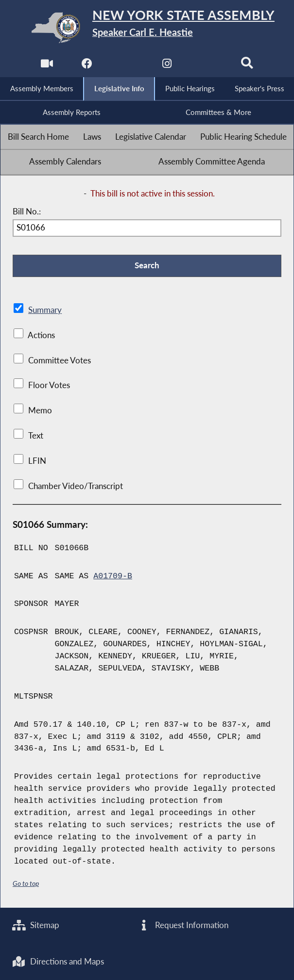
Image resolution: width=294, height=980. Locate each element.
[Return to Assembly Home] (147, 28)
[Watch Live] (47, 66)
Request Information (183, 925)
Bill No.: (27, 212)
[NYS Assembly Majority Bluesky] (207, 66)
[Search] (247, 66)
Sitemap (36, 925)
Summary (45, 310)
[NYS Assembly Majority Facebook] (87, 66)
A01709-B (113, 576)
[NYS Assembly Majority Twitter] (127, 66)
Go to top (26, 883)
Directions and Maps (58, 962)
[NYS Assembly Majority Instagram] (167, 66)
